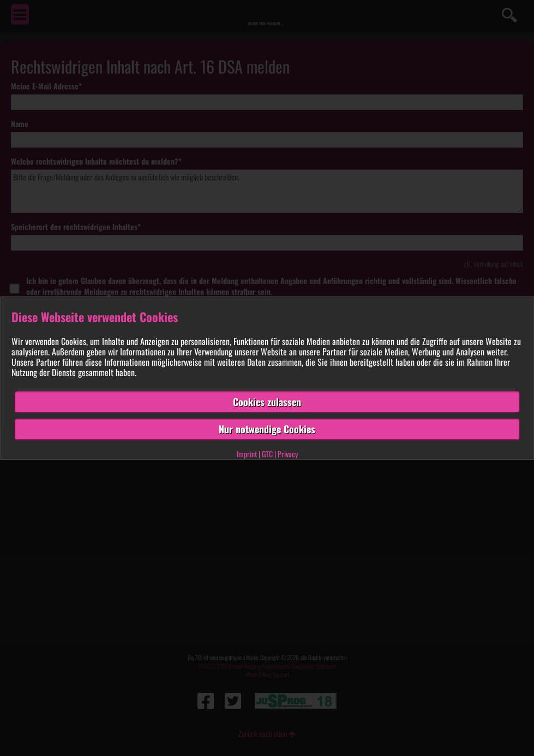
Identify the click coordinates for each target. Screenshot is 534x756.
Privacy (288, 454)
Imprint (247, 454)
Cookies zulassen (267, 402)
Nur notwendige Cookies (267, 429)
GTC (267, 454)
